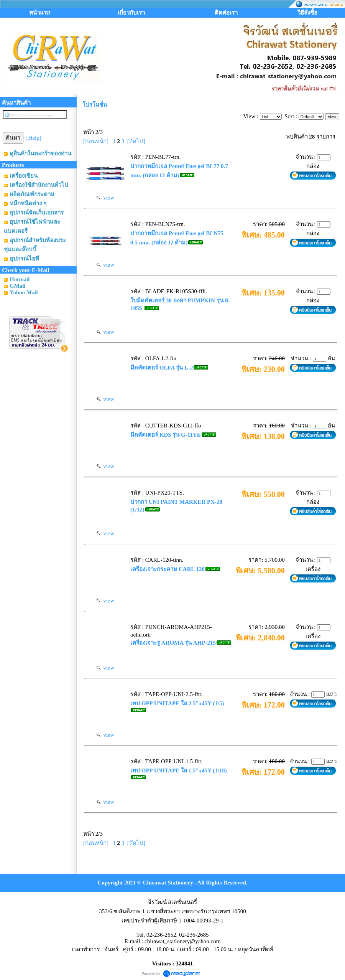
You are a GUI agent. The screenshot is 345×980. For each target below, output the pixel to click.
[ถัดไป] (136, 141)
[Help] (34, 138)
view (106, 198)
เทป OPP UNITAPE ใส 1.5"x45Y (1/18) (179, 770)
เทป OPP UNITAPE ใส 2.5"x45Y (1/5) (177, 703)
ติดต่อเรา (226, 13)
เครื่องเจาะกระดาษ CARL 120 (168, 569)
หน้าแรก (40, 13)
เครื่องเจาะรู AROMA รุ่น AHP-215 (173, 643)
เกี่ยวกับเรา (131, 13)
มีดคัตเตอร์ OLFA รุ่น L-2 (162, 368)
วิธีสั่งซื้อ (307, 13)
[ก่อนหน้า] (96, 141)
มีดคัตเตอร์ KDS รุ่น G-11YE (166, 435)
